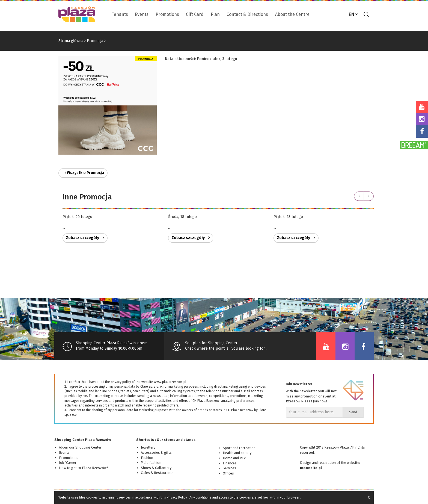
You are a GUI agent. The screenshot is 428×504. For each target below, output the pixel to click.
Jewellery (148, 447)
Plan (215, 14)
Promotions (167, 14)
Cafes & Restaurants (157, 473)
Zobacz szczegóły (85, 238)
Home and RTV (234, 458)
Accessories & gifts (156, 453)
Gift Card (195, 14)
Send (353, 412)
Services (229, 468)
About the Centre (292, 14)
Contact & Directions (247, 14)
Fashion (147, 458)
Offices (228, 473)
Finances (230, 463)
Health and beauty (237, 453)
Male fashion (151, 463)
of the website (348, 463)
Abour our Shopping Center (80, 447)
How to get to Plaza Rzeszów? (84, 468)
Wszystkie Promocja (84, 173)
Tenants (120, 14)
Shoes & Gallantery (156, 468)
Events (142, 14)
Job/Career (68, 463)
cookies (92, 497)
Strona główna (71, 41)
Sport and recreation (239, 448)
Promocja (95, 41)
